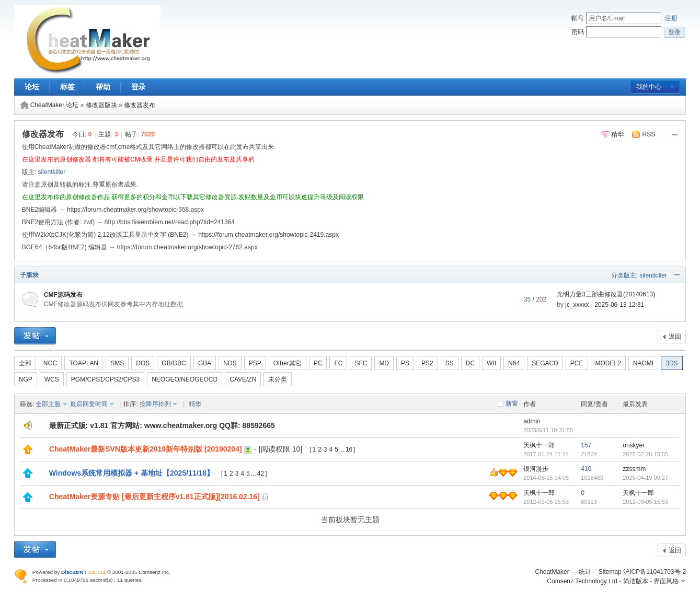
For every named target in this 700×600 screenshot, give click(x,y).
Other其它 (288, 363)
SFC (361, 363)
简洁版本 (636, 581)
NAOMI (643, 363)
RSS (649, 134)
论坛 (32, 87)
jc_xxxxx (577, 305)
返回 (675, 337)
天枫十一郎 (539, 445)
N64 (514, 363)
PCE (577, 363)
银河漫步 (536, 469)
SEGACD (545, 363)
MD (384, 363)
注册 (671, 18)
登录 (139, 87)
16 (349, 449)
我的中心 (649, 87)
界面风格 (666, 581)
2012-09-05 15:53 (645, 502)
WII (491, 363)
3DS (672, 363)
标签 (67, 87)
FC (338, 363)
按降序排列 (155, 404)
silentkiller (51, 172)
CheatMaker (552, 572)
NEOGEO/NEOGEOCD (185, 379)
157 (586, 445)
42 (261, 474)
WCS (52, 379)
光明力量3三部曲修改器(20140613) (606, 294)
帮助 (103, 87)
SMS (117, 363)
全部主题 (48, 404)
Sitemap (610, 572)
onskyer (634, 445)
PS (405, 363)
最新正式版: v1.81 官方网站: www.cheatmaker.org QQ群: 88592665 (162, 425)
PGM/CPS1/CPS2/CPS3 (105, 379)
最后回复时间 (89, 404)
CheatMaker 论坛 (55, 105)
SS (450, 363)
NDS (230, 363)
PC (318, 363)
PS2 (427, 363)
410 (586, 469)
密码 (578, 32)
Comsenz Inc (154, 572)
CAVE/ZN (243, 379)
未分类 (278, 379)
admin (532, 421)
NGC (50, 363)
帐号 (578, 18)
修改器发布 (140, 105)
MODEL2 (608, 363)
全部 (25, 363)
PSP (255, 363)
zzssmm (634, 469)
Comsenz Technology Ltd (582, 581)
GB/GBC (174, 363)
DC (470, 363)
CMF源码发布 (63, 295)
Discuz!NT (74, 572)
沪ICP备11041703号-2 (655, 572)
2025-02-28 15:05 (645, 454)
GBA (205, 363)
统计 (585, 572)
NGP (26, 379)
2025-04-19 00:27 (645, 478)
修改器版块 (101, 105)
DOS (143, 363)
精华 (617, 134)
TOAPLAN (84, 363)
